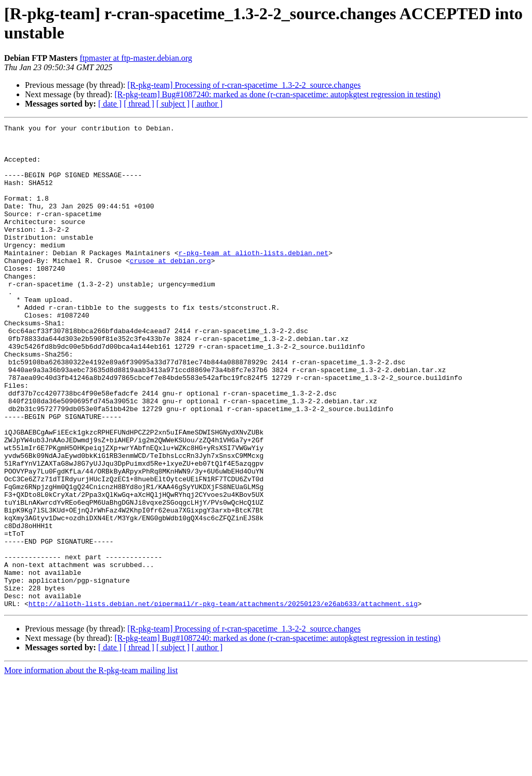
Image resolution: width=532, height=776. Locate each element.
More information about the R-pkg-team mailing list (91, 767)
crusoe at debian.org (170, 288)
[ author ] (207, 104)
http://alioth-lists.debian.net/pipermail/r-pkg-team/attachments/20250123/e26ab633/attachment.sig (223, 700)
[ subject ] (173, 104)
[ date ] (110, 104)
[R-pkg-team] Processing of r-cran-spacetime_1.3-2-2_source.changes (244, 85)
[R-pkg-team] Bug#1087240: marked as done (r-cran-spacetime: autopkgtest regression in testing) (277, 94)
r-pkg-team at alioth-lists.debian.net (253, 279)
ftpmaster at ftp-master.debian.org (136, 58)
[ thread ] (139, 104)
